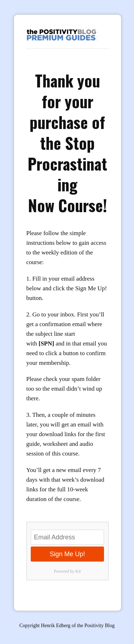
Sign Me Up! (67, 554)
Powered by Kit (67, 571)
